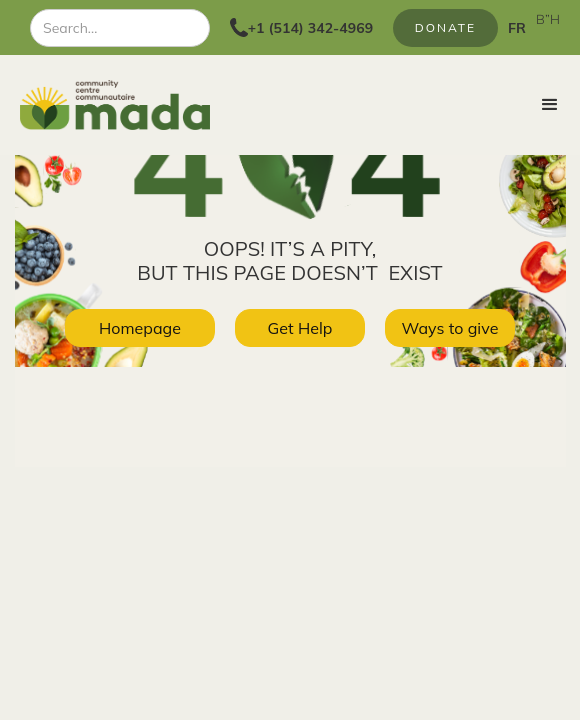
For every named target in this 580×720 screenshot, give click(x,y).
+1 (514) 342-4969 (310, 28)
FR (517, 28)
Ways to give (450, 328)
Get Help (300, 328)
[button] (550, 105)
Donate (445, 27)
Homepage (140, 328)
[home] (105, 105)
